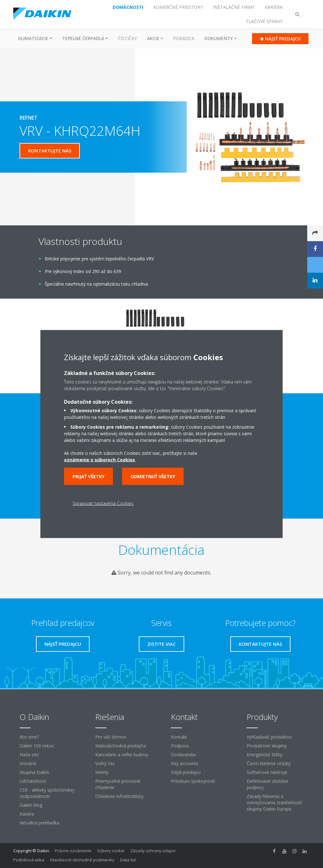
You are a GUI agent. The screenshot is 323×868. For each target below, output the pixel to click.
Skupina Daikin (34, 772)
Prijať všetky (88, 476)
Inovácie (28, 763)
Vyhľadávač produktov (269, 737)
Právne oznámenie (73, 851)
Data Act (128, 860)
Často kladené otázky (269, 763)
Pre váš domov (111, 737)
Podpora (180, 746)
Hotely (102, 772)
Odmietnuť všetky (153, 476)
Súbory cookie (111, 851)
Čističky (127, 38)
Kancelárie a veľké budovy (122, 755)
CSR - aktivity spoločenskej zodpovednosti (47, 793)
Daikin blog (31, 805)
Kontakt (179, 737)
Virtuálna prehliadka (39, 823)
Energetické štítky (264, 755)
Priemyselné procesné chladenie (118, 784)
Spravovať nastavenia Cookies (103, 503)
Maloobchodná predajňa (120, 746)
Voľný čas (105, 763)
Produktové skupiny (267, 746)
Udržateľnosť (33, 781)
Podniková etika (29, 860)
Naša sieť (29, 755)
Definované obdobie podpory (267, 784)
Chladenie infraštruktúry (119, 796)
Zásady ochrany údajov (153, 851)
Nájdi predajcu (186, 772)
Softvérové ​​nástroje (267, 772)
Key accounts (185, 763)
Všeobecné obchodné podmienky (82, 860)
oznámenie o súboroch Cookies (100, 460)
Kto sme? (29, 737)
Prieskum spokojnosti (193, 781)
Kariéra (27, 814)
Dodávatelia (183, 755)
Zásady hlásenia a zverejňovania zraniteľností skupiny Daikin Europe (274, 803)
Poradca (184, 38)
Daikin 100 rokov (37, 746)
